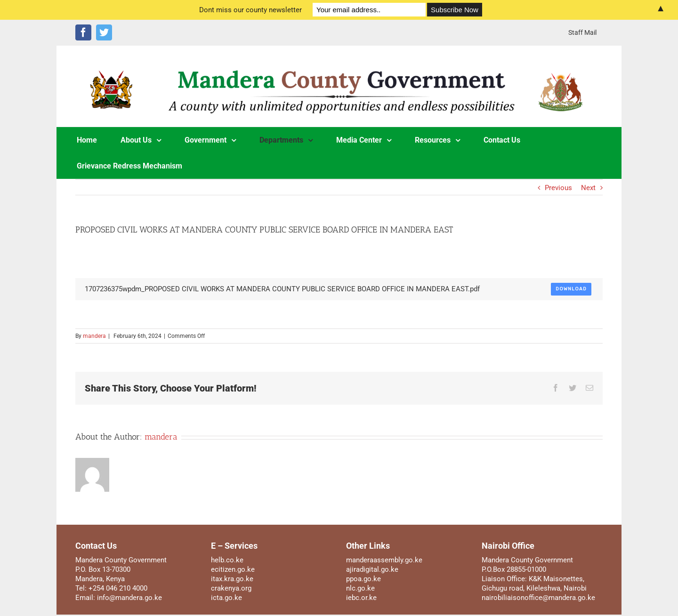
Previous (558, 188)
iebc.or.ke (361, 598)
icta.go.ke (226, 598)
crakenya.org (231, 588)
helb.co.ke (227, 560)
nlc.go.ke (360, 588)
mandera (94, 336)
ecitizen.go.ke (233, 569)
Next (588, 188)
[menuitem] (582, 32)
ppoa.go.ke (363, 579)
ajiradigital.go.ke (372, 569)
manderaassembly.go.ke (384, 560)
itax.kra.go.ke (232, 579)
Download (571, 289)
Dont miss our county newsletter (250, 10)
